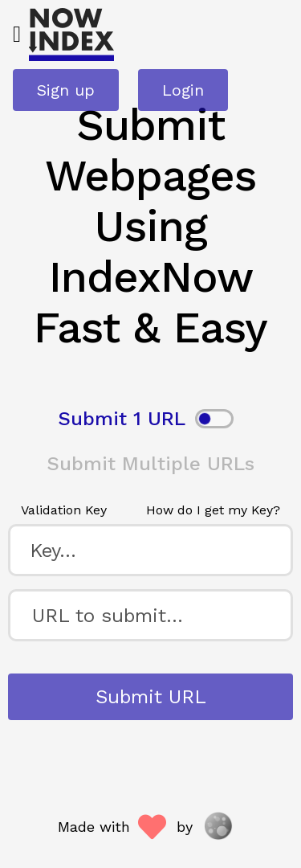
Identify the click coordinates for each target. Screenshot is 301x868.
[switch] (214, 419)
